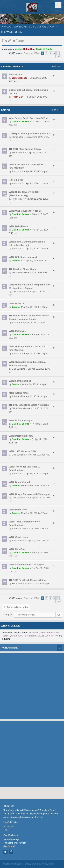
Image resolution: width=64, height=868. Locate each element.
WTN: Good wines (18, 537)
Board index (9, 827)
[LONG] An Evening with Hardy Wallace (30, 134)
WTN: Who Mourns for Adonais (25, 211)
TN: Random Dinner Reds (22, 269)
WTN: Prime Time (18, 510)
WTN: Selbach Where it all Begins (27, 565)
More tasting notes (19, 393)
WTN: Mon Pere (17, 549)
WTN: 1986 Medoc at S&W (23, 451)
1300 (59, 57)
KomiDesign (48, 864)
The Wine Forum (12, 32)
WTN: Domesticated (19, 482)
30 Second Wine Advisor (15, 843)
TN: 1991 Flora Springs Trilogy (25, 149)
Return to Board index (16, 607)
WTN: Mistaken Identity (21, 436)
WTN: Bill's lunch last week (23, 257)
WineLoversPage (11, 839)
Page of (31, 53)
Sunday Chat (16, 74)
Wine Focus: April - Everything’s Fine (28, 118)
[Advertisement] (32, 685)
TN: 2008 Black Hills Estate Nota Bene (29, 405)
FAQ (5, 830)
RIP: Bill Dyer (16, 180)
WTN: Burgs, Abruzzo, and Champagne (29, 494)
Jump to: (8, 615)
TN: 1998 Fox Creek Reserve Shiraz (27, 580)
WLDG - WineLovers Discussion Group (30, 27)
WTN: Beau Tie (17, 304)
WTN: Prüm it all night (20, 420)
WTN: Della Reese (18, 226)
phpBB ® (18, 864)
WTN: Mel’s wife (17, 331)
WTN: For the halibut (20, 381)
